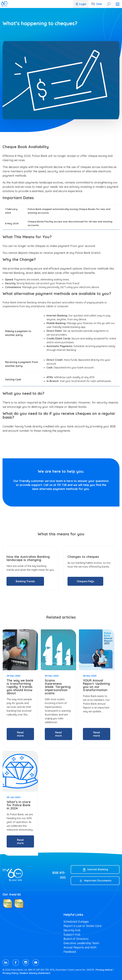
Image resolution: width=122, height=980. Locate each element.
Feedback (70, 952)
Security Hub (72, 930)
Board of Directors (76, 939)
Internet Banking (98, 869)
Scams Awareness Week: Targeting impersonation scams (58, 687)
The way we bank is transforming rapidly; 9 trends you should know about (20, 687)
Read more (20, 734)
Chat (99, 4)
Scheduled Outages (76, 922)
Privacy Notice (104, 970)
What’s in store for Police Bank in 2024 (19, 805)
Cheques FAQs (85, 581)
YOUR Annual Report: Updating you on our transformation (96, 685)
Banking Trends (25, 581)
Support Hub (72, 934)
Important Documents (98, 881)
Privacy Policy (10, 973)
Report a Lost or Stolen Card (82, 926)
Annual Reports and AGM (80, 947)
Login (81, 4)
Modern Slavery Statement (35, 973)
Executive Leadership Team (81, 943)
